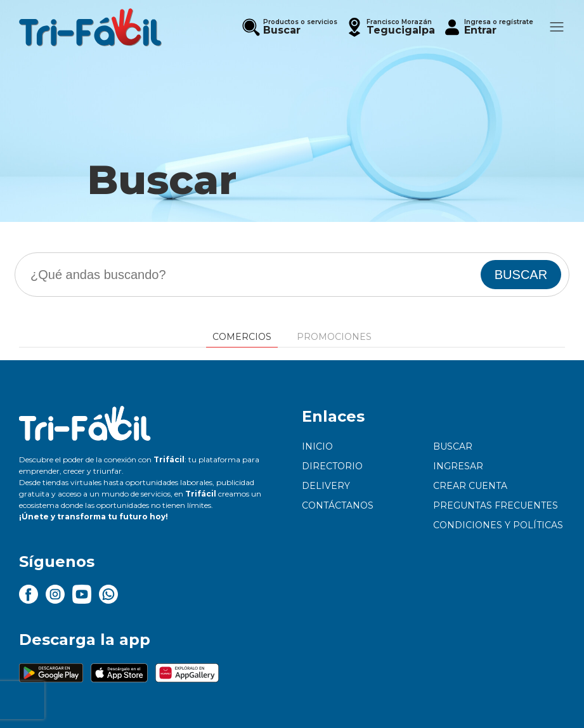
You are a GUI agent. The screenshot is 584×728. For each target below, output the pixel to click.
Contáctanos (338, 505)
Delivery (326, 486)
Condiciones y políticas (498, 525)
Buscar (453, 446)
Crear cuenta (470, 486)
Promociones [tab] (334, 337)
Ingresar (458, 466)
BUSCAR (521, 275)
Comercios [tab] (242, 337)
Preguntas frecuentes (496, 505)
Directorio (332, 466)
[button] (390, 27)
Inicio (317, 446)
